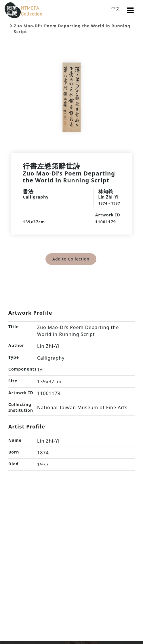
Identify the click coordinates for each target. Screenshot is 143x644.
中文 (116, 9)
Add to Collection (71, 259)
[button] (130, 10)
